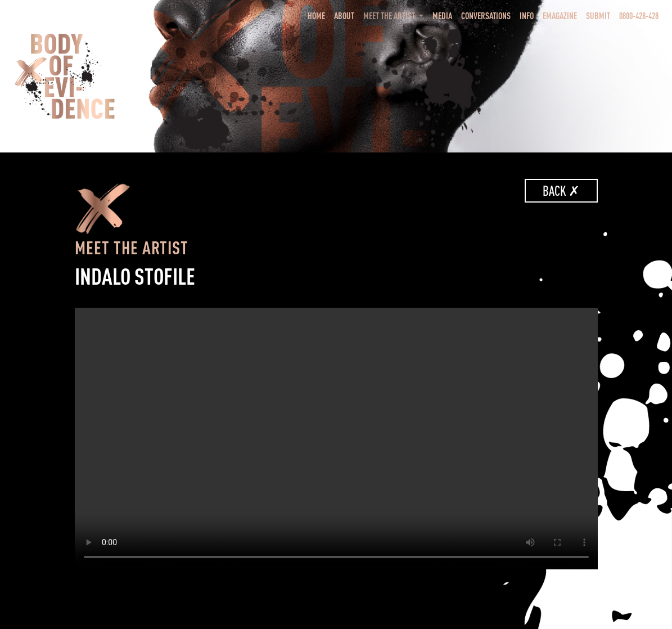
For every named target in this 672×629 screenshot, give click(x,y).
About (344, 16)
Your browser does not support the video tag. (336, 439)
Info (527, 16)
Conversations (486, 16)
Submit (598, 16)
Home (319, 15)
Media (442, 16)
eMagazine (560, 16)
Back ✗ (561, 191)
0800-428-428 (639, 16)
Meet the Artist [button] (390, 16)
